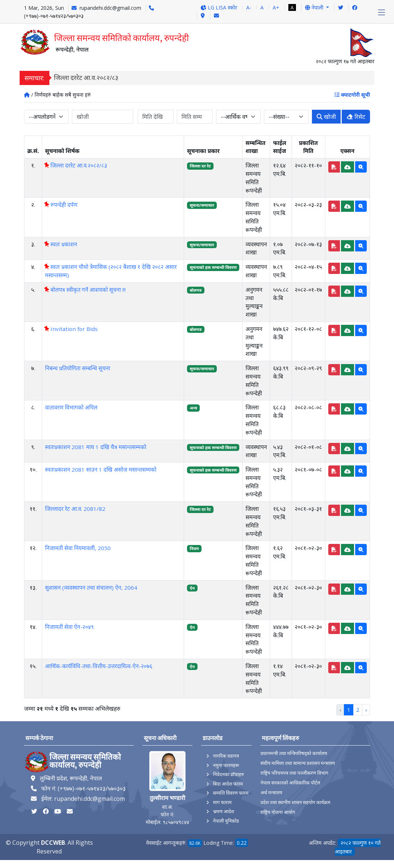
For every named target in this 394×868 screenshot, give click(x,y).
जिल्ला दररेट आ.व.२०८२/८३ (89, 78)
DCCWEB (53, 843)
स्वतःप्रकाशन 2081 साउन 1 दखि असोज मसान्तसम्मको (101, 469)
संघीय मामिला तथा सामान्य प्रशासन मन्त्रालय (298, 763)
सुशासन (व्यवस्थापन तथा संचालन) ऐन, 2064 (91, 588)
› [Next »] (366, 710)
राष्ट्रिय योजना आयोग (278, 812)
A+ (276, 7)
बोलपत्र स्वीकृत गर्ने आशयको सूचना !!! (85, 290)
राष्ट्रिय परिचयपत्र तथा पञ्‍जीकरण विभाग (294, 773)
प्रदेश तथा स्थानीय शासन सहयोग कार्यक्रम (295, 802)
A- (249, 7)
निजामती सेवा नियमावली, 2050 (78, 548)
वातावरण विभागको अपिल (71, 407)
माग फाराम (222, 802)
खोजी (326, 117)
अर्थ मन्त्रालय (271, 793)
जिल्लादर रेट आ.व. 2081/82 (75, 509)
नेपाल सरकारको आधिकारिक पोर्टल (290, 783)
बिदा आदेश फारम (228, 784)
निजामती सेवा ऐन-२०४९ (69, 627)
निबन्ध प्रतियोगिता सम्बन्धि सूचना (78, 368)
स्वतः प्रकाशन (61, 244)
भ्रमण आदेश (223, 811)
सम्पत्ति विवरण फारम (231, 793)
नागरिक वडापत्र (226, 756)
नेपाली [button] (315, 7)
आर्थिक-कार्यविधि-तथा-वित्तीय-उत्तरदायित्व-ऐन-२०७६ (99, 666)
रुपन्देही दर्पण (61, 205)
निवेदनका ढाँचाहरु (228, 774)
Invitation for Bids (71, 329)
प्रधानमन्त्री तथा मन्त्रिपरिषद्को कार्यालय (294, 753)
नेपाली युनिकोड (226, 821)
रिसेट (356, 117)
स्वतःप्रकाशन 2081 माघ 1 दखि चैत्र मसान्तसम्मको (96, 447)
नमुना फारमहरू (226, 765)
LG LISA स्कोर (219, 7)
